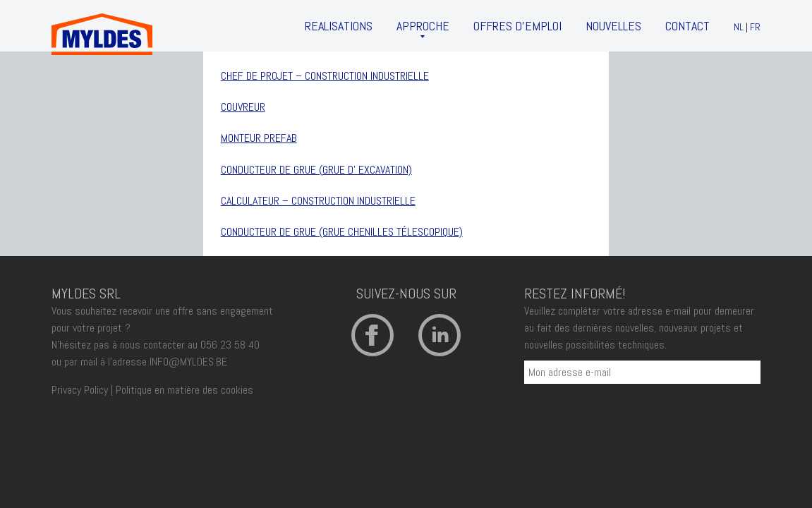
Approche (423, 26)
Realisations (339, 26)
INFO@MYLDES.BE (188, 362)
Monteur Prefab (259, 138)
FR (755, 27)
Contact (687, 26)
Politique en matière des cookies (184, 390)
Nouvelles (613, 26)
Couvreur (243, 107)
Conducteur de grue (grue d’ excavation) (316, 170)
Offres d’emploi (517, 26)
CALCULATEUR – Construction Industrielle (318, 201)
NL (739, 27)
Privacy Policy (80, 390)
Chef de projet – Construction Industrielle (325, 76)
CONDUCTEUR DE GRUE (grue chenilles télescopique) (342, 232)
